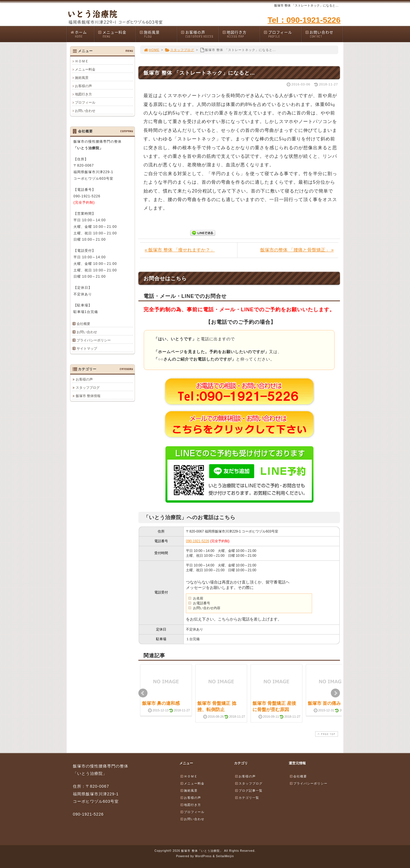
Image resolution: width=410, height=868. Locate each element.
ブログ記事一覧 (249, 791)
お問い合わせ (324, 34)
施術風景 (158, 34)
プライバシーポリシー (94, 340)
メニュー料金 (117, 34)
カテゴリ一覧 (247, 798)
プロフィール (282, 34)
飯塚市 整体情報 (88, 396)
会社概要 (83, 324)
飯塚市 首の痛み (324, 703)
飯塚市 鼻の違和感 (161, 703)
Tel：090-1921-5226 (304, 20)
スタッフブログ (180, 50)
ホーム (82, 34)
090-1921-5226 (197, 541)
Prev (143, 693)
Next (335, 693)
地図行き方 (241, 34)
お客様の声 (200, 34)
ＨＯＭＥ (82, 61)
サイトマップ (87, 349)
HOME (151, 50)
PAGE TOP (326, 734)
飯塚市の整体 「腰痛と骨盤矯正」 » (297, 250)
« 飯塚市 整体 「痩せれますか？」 (180, 250)
